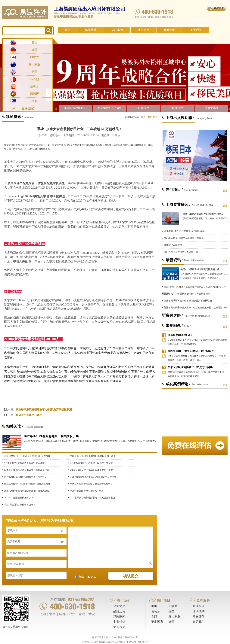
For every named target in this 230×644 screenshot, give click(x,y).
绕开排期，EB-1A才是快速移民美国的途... (185, 231)
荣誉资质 (119, 627)
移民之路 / (174, 315)
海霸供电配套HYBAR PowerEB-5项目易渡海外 (27, 484)
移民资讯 (91, 30)
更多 (225, 191)
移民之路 (144, 30)
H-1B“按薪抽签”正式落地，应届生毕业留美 (91, 463)
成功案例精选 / (178, 384)
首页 (68, 30)
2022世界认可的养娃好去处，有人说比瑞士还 (92, 498)
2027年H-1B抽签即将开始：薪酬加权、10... (52, 436)
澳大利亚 (34, 64)
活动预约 (199, 611)
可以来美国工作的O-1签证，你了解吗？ (191, 351)
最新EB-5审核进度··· (174, 245)
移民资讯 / (15, 117)
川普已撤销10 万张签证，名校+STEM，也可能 (27, 456)
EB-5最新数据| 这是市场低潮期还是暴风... (185, 238)
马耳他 (34, 79)
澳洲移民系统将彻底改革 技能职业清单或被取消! (44, 410)
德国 (34, 50)
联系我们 (199, 622)
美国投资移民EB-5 (76, 108)
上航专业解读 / (178, 205)
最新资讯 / (174, 260)
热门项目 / (174, 190)
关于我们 (196, 30)
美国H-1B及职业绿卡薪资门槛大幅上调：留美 (93, 456)
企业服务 (199, 606)
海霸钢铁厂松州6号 (110, 108)
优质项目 (170, 30)
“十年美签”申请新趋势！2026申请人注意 (24, 463)
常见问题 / (174, 326)
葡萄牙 (34, 94)
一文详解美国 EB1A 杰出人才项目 (87, 491)
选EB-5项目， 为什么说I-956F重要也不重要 (91, 470)
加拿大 (34, 57)
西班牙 (34, 86)
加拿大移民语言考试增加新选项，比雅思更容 (27, 491)
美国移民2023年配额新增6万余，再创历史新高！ (188, 294)
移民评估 (199, 617)
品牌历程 (119, 611)
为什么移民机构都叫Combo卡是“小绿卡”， (25, 477)
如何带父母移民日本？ (29, 415)
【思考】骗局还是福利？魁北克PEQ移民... (202, 214)
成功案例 (117, 30)
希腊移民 (178, 108)
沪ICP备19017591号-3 (139, 642)
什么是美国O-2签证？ (180, 335)
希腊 (34, 101)
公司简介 (119, 606)
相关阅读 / (15, 426)
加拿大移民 (212, 108)
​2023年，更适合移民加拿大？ (19, 498)
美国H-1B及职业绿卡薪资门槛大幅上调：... (202, 269)
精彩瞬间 (119, 617)
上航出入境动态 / (180, 118)
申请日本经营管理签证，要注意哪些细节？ (91, 484)
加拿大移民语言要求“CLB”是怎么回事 (190, 367)
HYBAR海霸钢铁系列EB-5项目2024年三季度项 (93, 477)
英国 (34, 72)
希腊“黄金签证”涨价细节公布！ (20, 505)
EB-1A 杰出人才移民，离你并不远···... (182, 252)
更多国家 (28, 108)
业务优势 (119, 622)
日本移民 (144, 108)
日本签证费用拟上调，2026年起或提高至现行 (27, 470)
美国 (34, 43)
